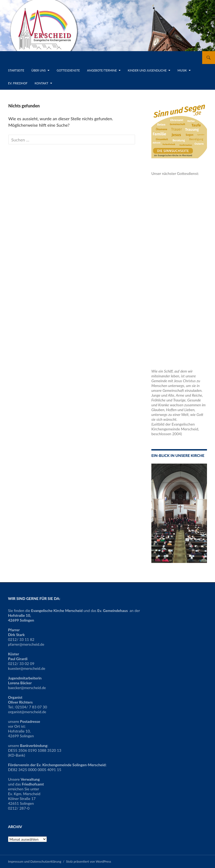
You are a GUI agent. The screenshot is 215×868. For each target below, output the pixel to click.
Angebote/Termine (102, 70)
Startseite (16, 70)
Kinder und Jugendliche (147, 70)
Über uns (39, 70)
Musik (182, 70)
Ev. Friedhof (18, 83)
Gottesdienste (68, 70)
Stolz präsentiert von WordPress (89, 861)
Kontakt (42, 83)
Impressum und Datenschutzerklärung (35, 861)
